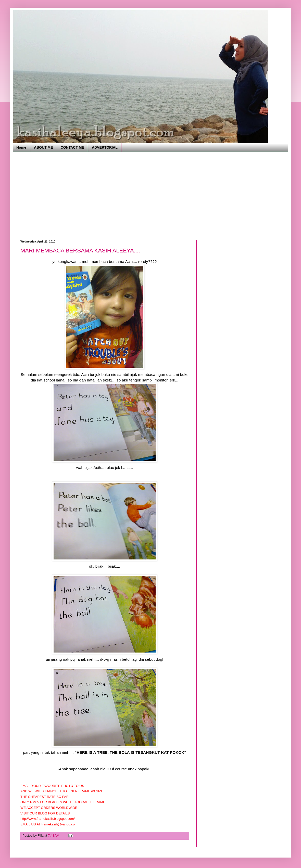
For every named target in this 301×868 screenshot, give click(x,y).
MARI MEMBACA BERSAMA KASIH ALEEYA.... (80, 251)
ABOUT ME (43, 147)
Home (21, 147)
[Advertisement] (110, 195)
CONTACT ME (72, 147)
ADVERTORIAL (105, 147)
